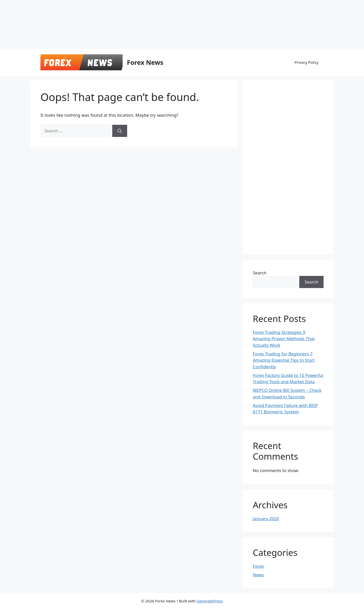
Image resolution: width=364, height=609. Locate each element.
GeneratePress (210, 601)
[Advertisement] (123, 11)
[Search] (120, 131)
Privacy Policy (306, 62)
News (258, 575)
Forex (258, 566)
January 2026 (266, 519)
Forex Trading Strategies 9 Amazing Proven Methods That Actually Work (284, 339)
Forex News (145, 62)
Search (260, 273)
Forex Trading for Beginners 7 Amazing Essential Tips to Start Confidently (284, 360)
